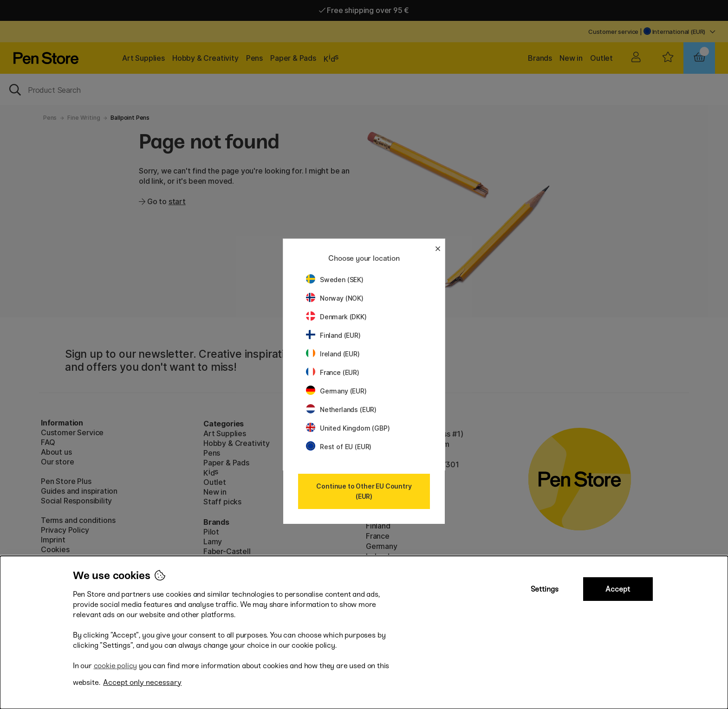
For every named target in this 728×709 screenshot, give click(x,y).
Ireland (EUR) (333, 354)
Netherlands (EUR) (341, 409)
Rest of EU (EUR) (339, 447)
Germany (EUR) (336, 391)
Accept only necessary (142, 682)
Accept (618, 589)
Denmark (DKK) (336, 317)
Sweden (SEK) (335, 280)
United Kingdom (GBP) (348, 428)
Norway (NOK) (335, 298)
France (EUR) (333, 372)
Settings (545, 589)
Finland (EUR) (333, 335)
